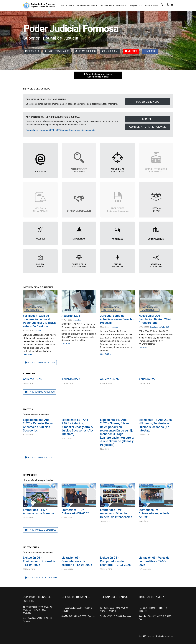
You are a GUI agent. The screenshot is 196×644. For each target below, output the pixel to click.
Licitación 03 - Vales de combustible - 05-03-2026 (154, 561)
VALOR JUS (40, 239)
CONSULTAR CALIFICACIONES (148, 127)
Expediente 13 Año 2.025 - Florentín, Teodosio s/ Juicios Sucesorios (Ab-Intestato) (155, 425)
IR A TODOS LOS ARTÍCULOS (40, 363)
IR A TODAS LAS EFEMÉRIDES (41, 530)
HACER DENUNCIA (148, 102)
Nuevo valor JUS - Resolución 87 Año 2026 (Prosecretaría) (155, 319)
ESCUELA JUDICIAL (40, 265)
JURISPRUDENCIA (156, 239)
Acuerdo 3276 (109, 379)
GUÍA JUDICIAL (110, 51)
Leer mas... (28, 354)
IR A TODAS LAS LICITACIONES (41, 578)
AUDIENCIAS (117, 239)
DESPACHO (32, 51)
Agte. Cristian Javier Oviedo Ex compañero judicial (98, 75)
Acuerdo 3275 (148, 379)
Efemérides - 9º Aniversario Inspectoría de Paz (154, 513)
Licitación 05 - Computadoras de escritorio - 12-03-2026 (77, 561)
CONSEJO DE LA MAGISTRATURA (79, 265)
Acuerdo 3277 (71, 379)
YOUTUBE (131, 51)
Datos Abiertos (152, 5)
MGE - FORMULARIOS (57, 51)
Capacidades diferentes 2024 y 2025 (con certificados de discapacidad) (60, 130)
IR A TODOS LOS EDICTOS (39, 457)
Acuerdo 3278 (71, 316)
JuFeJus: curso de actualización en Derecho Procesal (117, 319)
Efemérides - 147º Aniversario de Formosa (39, 512)
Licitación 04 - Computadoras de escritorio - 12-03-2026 (115, 561)
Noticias (38, 331)
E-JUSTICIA (40, 172)
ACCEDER (148, 119)
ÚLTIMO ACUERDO (86, 51)
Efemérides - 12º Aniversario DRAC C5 (75, 512)
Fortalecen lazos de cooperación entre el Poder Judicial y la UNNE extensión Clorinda (39, 321)
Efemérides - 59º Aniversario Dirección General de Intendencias (116, 513)
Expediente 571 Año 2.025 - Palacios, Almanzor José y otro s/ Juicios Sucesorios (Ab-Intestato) (77, 427)
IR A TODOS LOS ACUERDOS (40, 392)
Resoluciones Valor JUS (160, 327)
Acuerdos (77, 320)
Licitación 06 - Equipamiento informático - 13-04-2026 (40, 561)
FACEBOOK (150, 51)
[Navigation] (172, 5)
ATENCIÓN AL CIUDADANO (117, 170)
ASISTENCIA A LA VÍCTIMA (156, 265)
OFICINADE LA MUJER (117, 265)
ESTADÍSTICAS (79, 239)
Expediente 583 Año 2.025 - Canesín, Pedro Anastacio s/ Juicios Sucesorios (38, 425)
